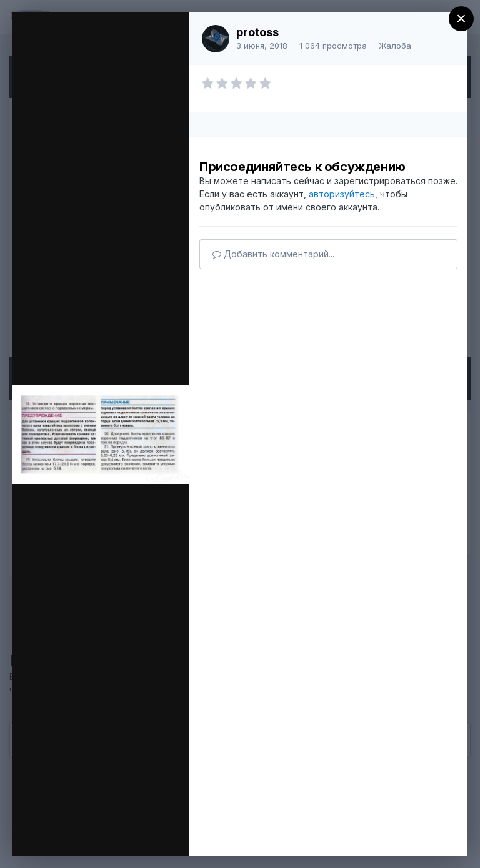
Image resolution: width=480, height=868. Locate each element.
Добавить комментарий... (273, 254)
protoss (257, 32)
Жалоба (395, 46)
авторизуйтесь (342, 194)
